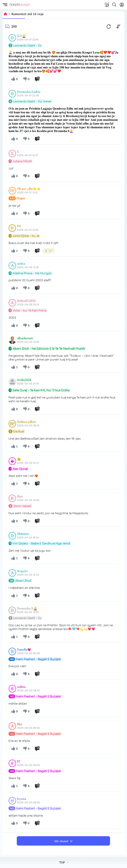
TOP (64, 862)
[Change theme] (107, 5)
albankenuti (25, 338)
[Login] (122, 5)
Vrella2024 (24, 380)
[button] (5, 5)
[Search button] (114, 5)
